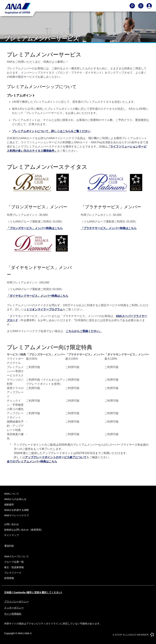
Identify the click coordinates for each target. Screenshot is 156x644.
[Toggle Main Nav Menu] (141, 6)
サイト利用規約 (13, 614)
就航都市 (9, 505)
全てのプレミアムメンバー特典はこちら (32, 461)
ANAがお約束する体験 (17, 510)
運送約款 (9, 546)
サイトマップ (12, 535)
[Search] (132, 6)
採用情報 (9, 578)
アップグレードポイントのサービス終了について (56, 457)
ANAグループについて (17, 556)
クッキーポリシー (14, 608)
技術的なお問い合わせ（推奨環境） (24, 530)
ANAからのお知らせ (15, 499)
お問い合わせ (12, 524)
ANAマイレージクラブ (17, 515)
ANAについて (12, 494)
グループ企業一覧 (14, 562)
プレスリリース (13, 573)
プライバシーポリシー (16, 602)
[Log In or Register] (149, 6)
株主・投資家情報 (14, 567)
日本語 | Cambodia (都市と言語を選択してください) (33, 592)
